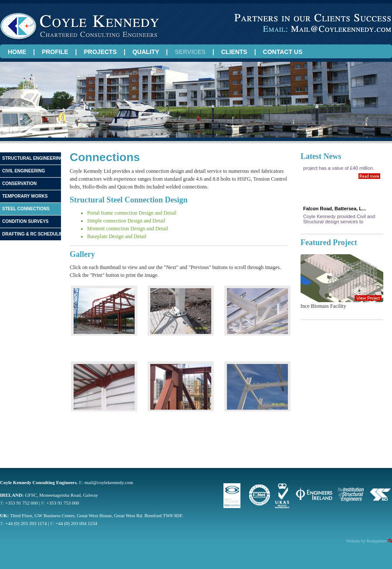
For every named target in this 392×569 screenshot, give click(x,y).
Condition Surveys (25, 221)
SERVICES (190, 52)
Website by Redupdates (366, 541)
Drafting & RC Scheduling (32, 234)
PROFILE (55, 52)
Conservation (19, 183)
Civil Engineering (24, 171)
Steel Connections (26, 209)
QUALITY (146, 52)
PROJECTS (100, 52)
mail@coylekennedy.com (109, 482)
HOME (17, 52)
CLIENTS (234, 52)
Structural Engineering (32, 158)
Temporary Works (25, 196)
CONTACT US (283, 52)
